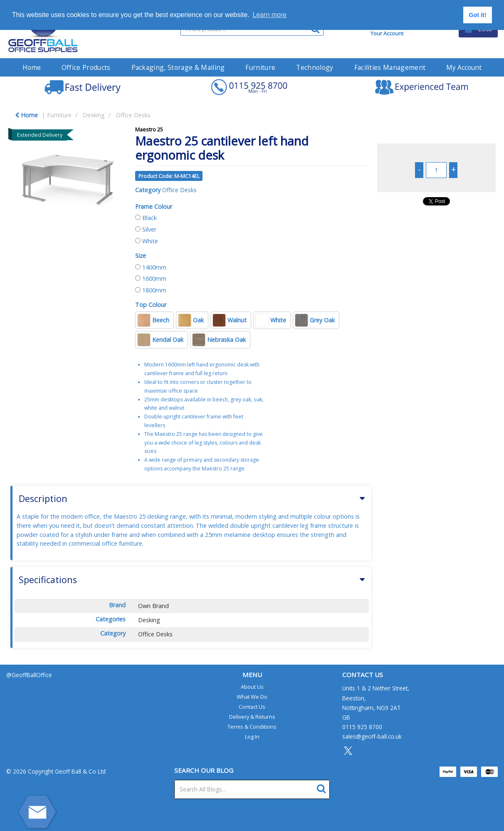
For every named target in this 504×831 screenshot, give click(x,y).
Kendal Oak (161, 340)
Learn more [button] (269, 15)
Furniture (260, 67)
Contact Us (252, 707)
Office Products (86, 67)
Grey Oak (315, 320)
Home (32, 67)
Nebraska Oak (219, 340)
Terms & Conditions (252, 727)
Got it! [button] (477, 15)
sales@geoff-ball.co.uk (372, 736)
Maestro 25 (149, 129)
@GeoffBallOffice (29, 675)
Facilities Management (390, 67)
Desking (94, 115)
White (150, 241)
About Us (252, 687)
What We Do (252, 697)
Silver (149, 229)
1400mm (154, 267)
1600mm (154, 278)
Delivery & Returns (252, 717)
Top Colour (151, 305)
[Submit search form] (323, 788)
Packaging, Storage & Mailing (178, 67)
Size (141, 256)
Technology (315, 67)
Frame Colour (154, 207)
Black (149, 218)
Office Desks (133, 115)
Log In (252, 737)
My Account (464, 67)
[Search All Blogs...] (252, 789)
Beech (153, 320)
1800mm (154, 290)
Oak (191, 320)
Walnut (230, 320)
